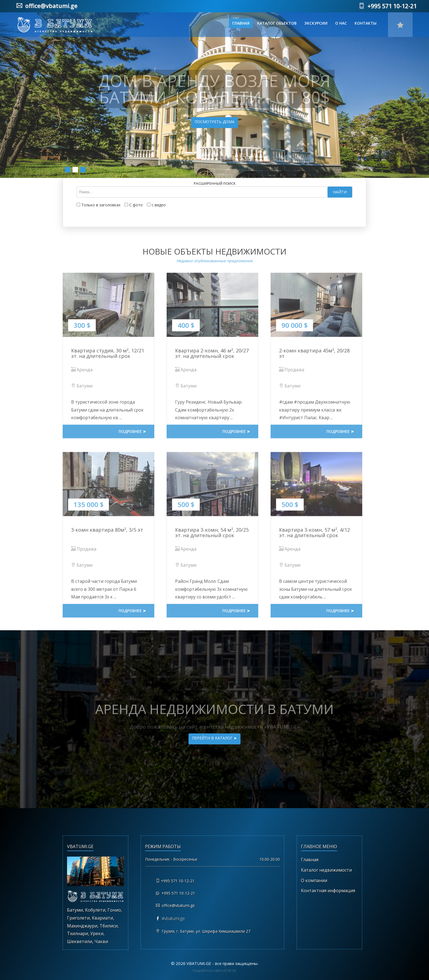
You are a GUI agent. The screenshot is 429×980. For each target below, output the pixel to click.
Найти (340, 192)
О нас (341, 23)
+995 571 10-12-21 (388, 6)
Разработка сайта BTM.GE (215, 971)
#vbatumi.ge (173, 918)
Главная (241, 23)
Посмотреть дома (215, 122)
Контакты (366, 23)
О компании (314, 880)
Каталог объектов (277, 23)
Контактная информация (328, 891)
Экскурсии (316, 23)
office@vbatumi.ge (47, 6)
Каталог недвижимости (326, 870)
